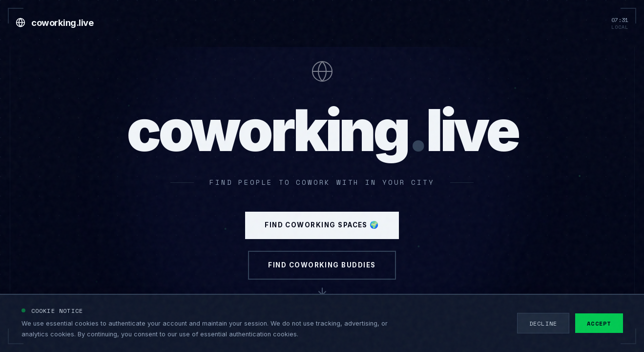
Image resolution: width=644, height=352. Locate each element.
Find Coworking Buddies (322, 290)
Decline (543, 323)
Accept (599, 323)
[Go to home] (54, 22)
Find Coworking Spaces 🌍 (322, 240)
